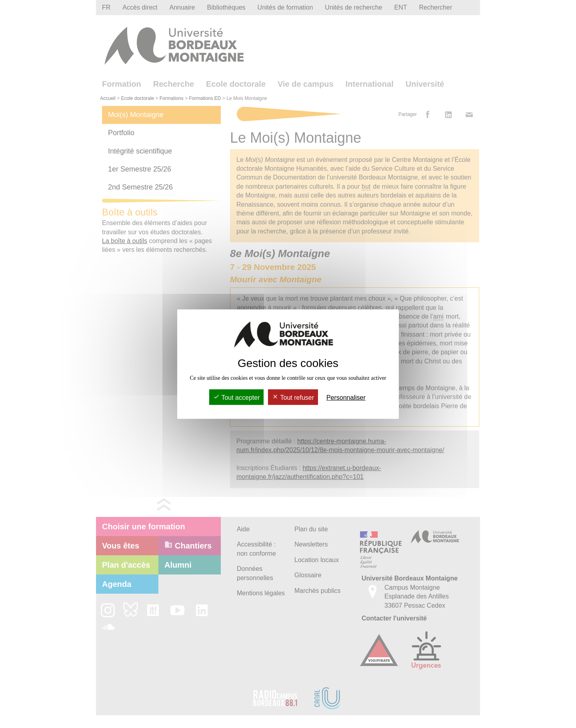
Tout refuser (293, 398)
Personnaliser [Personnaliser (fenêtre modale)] (346, 398)
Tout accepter (236, 398)
